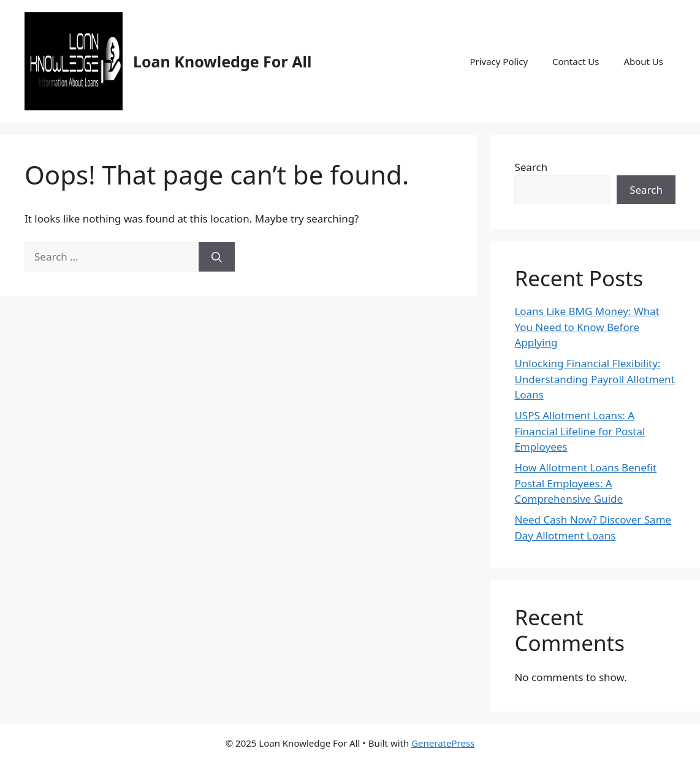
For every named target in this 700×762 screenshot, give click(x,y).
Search (531, 167)
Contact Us (576, 61)
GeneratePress (443, 743)
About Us (643, 61)
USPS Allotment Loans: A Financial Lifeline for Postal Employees (580, 431)
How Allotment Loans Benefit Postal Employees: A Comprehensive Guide (585, 483)
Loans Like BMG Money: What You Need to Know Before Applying (587, 327)
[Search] (217, 257)
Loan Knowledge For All (222, 61)
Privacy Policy (499, 61)
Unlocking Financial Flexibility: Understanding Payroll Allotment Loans (594, 379)
